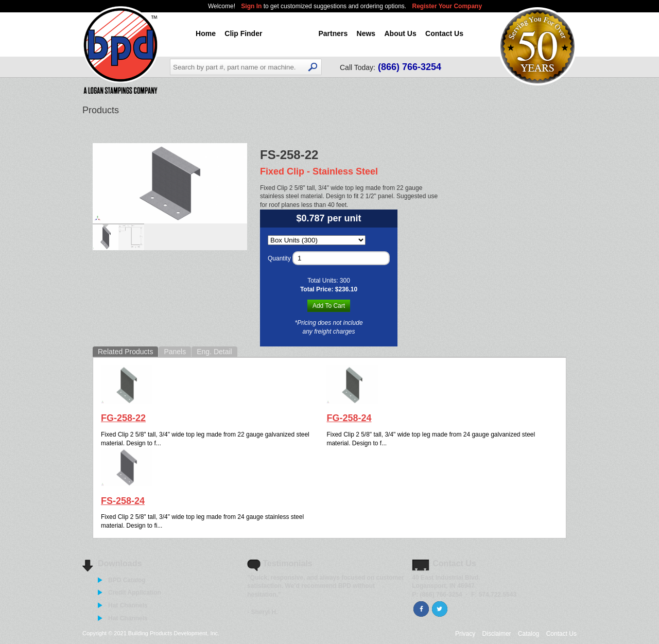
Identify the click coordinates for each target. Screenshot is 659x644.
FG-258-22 (123, 418)
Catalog (528, 634)
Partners (333, 33)
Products (290, 33)
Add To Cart (329, 306)
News (366, 33)
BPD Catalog (127, 580)
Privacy (465, 634)
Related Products (125, 352)
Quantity (279, 258)
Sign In (252, 6)
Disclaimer (497, 634)
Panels (175, 352)
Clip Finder (243, 33)
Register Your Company (447, 6)
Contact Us (444, 33)
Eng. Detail (214, 352)
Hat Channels (128, 605)
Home (206, 33)
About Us (400, 33)
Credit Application (135, 593)
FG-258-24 (349, 418)
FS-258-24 (123, 501)
